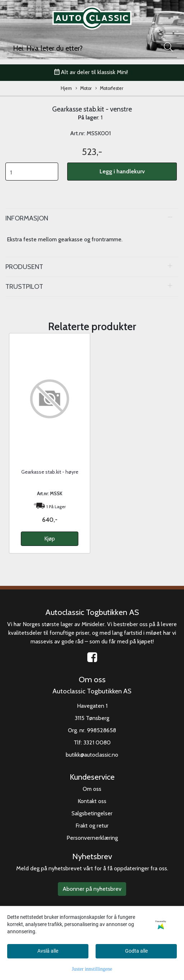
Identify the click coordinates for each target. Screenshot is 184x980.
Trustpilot (24, 286)
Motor (84, 89)
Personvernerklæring (92, 838)
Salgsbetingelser (92, 813)
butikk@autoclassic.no (92, 755)
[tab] (92, 218)
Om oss (92, 789)
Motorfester (109, 89)
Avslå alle (48, 951)
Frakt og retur (92, 826)
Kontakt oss (92, 801)
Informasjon (27, 218)
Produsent (24, 267)
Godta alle (136, 951)
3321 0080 (97, 742)
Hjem (66, 88)
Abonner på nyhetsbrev (92, 889)
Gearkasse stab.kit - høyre (50, 472)
